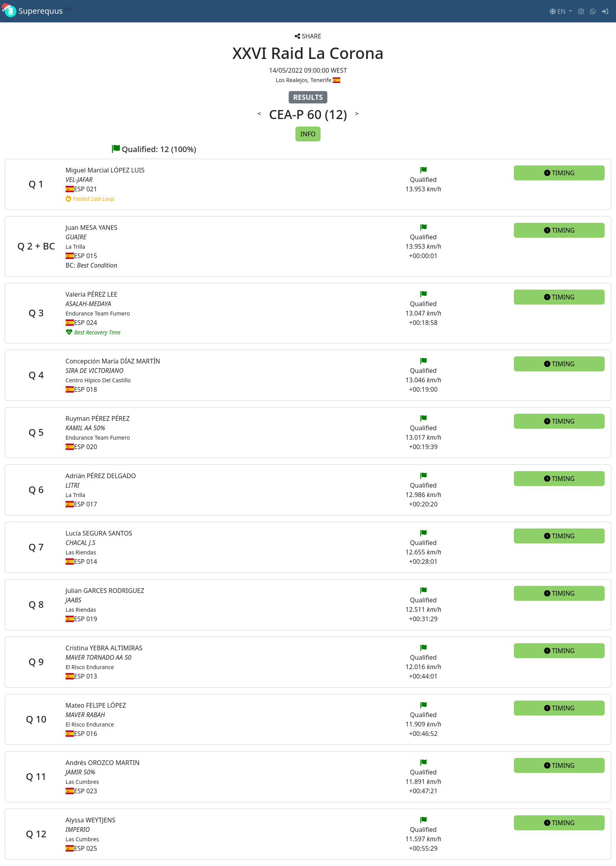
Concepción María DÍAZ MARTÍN (113, 361)
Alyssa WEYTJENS (91, 820)
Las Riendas (81, 552)
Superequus (38, 11)
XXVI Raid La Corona (308, 53)
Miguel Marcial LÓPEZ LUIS (105, 170)
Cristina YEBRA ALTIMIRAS (104, 648)
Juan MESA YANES (92, 228)
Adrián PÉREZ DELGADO (101, 476)
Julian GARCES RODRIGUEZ (105, 591)
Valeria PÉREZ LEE (92, 294)
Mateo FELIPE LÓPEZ (96, 705)
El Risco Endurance (90, 667)
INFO (308, 134)
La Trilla (75, 247)
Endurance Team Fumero (98, 313)
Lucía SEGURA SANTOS (99, 533)
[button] (561, 11)
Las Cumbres (82, 782)
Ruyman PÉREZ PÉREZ (98, 418)
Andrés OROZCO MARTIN (103, 763)
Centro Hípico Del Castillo (98, 380)
